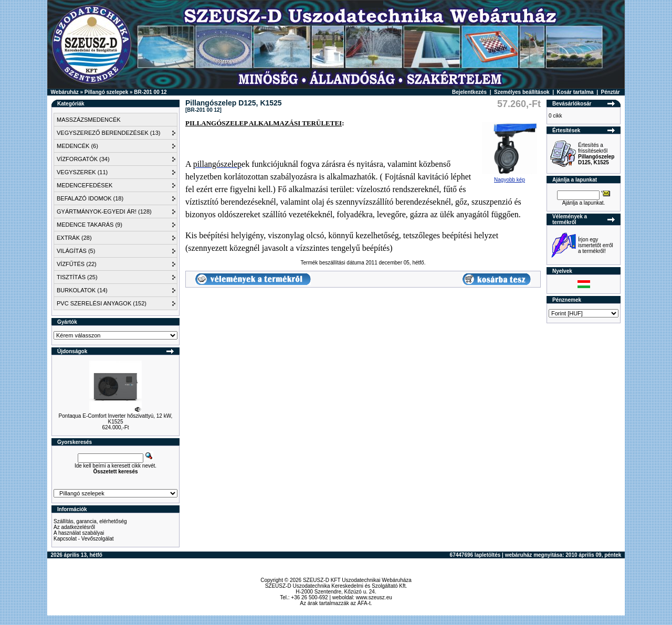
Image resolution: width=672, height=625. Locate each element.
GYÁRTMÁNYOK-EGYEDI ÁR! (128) (104, 211)
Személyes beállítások (522, 92)
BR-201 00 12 (150, 92)
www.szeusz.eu (374, 597)
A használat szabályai (79, 533)
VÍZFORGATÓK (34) (83, 159)
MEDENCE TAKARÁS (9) (90, 225)
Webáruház (65, 92)
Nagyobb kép (510, 177)
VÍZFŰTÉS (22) (77, 264)
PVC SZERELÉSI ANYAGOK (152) (102, 303)
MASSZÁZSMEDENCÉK (89, 120)
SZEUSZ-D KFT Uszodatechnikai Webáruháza (357, 580)
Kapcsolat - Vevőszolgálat (84, 539)
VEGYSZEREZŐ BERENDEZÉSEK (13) (108, 133)
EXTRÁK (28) (74, 238)
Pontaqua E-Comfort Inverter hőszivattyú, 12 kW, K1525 (116, 419)
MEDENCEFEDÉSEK (85, 185)
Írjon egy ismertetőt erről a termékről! (596, 245)
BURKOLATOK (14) (82, 290)
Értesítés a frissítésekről (596, 154)
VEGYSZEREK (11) (82, 172)
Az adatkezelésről (74, 527)
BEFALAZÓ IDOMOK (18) (90, 198)
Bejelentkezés (469, 92)
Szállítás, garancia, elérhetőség (90, 521)
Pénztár (611, 92)
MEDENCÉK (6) (77, 146)
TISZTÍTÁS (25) (77, 277)
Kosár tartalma (575, 92)
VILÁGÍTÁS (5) (76, 251)
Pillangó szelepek (106, 92)
